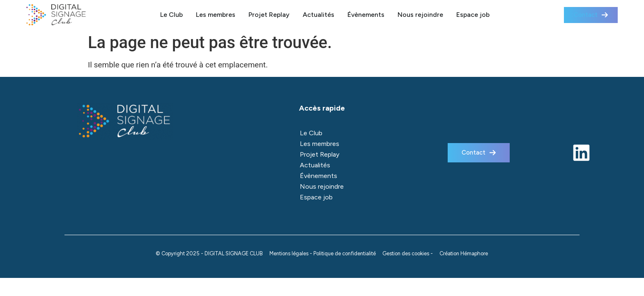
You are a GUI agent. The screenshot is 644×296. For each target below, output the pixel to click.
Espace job (473, 15)
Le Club (171, 15)
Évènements (366, 15)
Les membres (216, 15)
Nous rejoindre (420, 15)
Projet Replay (269, 15)
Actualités (319, 15)
